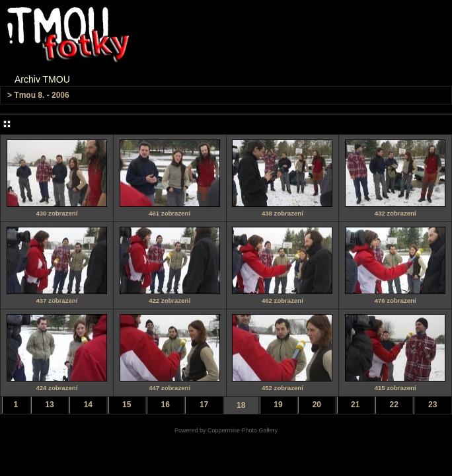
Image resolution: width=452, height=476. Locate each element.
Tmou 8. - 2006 (41, 95)
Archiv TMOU (42, 79)
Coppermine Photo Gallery (243, 430)
